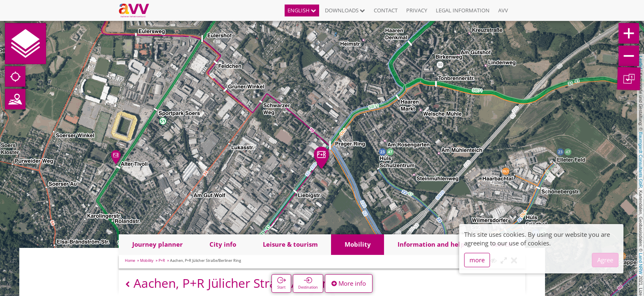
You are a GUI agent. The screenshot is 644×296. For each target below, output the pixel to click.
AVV (503, 10)
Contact (386, 10)
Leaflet (641, 62)
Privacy (417, 10)
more (477, 260)
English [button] (302, 10)
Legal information (463, 10)
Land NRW (641, 264)
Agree (605, 260)
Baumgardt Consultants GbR (641, 160)
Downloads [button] (345, 10)
